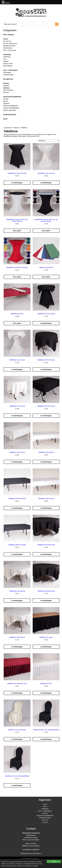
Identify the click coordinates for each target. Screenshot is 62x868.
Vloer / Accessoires (10, 50)
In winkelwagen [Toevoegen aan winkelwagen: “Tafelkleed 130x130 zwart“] (46, 369)
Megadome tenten (9, 46)
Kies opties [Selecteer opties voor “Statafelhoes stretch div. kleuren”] (17, 277)
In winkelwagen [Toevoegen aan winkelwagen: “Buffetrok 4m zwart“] (46, 647)
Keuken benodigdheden (11, 108)
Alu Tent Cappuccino (10, 43)
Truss (5, 59)
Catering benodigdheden (12, 97)
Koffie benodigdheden (11, 106)
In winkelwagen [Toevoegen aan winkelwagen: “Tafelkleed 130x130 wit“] (17, 416)
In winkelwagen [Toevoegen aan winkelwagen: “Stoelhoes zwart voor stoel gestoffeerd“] (46, 739)
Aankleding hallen (10, 114)
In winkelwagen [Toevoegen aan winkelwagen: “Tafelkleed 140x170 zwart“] (46, 416)
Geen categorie (9, 35)
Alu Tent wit (7, 41)
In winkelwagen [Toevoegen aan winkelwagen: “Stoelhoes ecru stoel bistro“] (17, 739)
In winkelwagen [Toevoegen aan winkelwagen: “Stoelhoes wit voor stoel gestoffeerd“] (17, 785)
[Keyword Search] (29, 24)
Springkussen (8, 79)
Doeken (6, 61)
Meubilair (6, 86)
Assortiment (8, 128)
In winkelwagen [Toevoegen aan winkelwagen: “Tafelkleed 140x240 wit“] (46, 462)
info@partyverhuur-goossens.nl (31, 853)
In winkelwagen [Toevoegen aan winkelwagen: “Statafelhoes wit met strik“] (46, 183)
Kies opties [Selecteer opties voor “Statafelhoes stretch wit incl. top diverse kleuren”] (17, 231)
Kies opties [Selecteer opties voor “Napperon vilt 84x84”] (46, 277)
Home (45, 804)
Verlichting (7, 54)
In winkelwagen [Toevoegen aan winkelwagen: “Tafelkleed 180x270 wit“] (46, 508)
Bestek (5, 101)
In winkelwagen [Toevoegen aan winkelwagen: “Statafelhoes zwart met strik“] (17, 183)
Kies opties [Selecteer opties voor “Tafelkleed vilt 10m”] (17, 323)
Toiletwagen (7, 72)
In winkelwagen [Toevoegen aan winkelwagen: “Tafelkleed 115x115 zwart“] (46, 323)
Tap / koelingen (8, 90)
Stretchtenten (8, 48)
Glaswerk (6, 103)
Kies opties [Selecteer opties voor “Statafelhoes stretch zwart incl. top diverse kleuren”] (46, 231)
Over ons (45, 820)
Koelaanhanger (8, 75)
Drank (5, 119)
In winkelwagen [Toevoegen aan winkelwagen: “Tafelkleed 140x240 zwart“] (17, 508)
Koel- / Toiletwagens (10, 70)
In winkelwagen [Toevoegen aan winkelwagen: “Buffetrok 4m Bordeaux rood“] (17, 693)
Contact (45, 822)
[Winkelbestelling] (49, 141)
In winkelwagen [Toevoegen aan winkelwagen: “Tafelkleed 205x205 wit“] (17, 647)
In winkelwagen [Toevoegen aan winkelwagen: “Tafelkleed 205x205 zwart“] (46, 600)
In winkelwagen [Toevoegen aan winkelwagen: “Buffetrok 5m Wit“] (46, 693)
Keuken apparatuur (10, 110)
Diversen (6, 92)
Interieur (6, 83)
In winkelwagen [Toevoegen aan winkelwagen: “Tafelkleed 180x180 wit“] (17, 600)
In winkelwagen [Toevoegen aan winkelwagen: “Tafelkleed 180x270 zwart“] (17, 554)
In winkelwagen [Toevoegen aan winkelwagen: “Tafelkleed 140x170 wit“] (17, 462)
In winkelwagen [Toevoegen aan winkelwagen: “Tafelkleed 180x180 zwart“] (46, 554)
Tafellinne (6, 88)
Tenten (6, 39)
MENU (8, 3)
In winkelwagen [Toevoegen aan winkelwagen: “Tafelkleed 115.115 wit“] (17, 369)
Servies (6, 99)
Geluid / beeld (8, 64)
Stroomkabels (8, 66)
